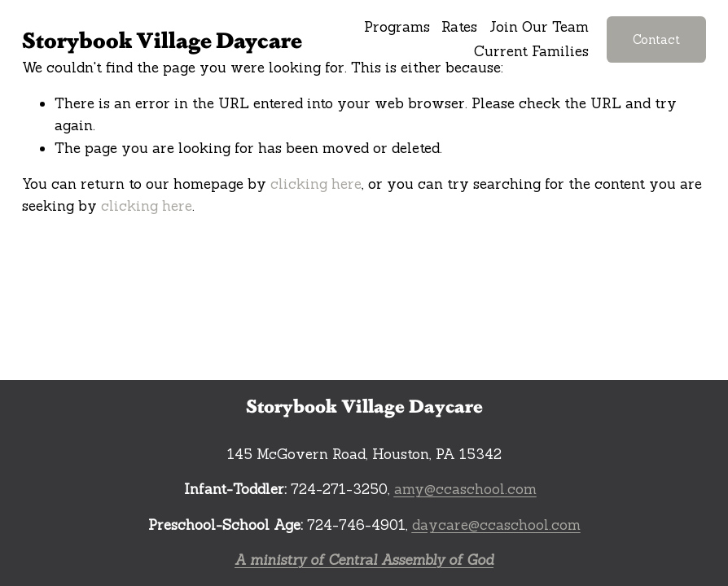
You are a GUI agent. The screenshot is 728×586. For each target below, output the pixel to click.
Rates (459, 27)
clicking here (316, 184)
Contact (656, 39)
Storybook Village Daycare (162, 39)
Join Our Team (539, 27)
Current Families (531, 51)
